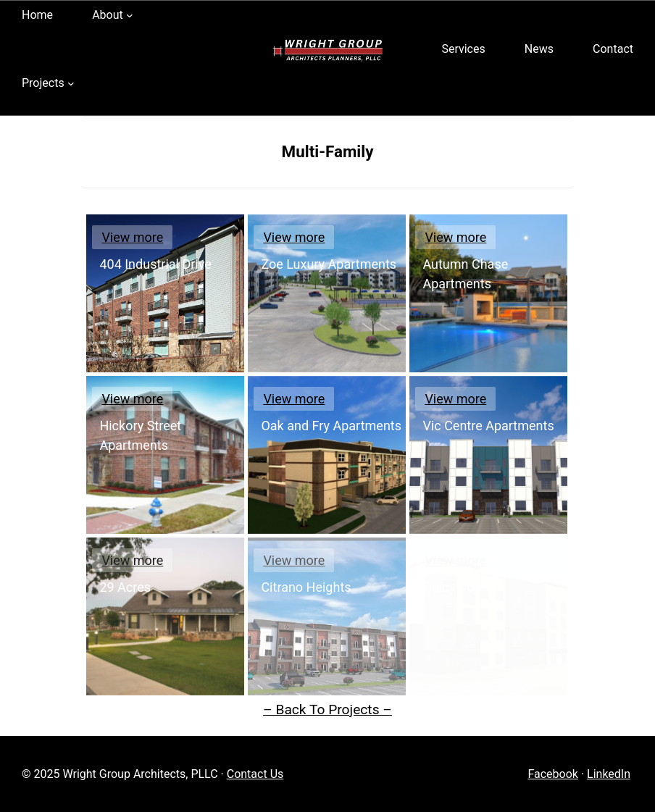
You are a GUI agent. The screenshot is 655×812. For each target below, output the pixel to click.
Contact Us (255, 774)
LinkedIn (609, 774)
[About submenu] (130, 15)
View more (132, 237)
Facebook (552, 774)
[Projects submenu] (71, 83)
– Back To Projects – (327, 710)
